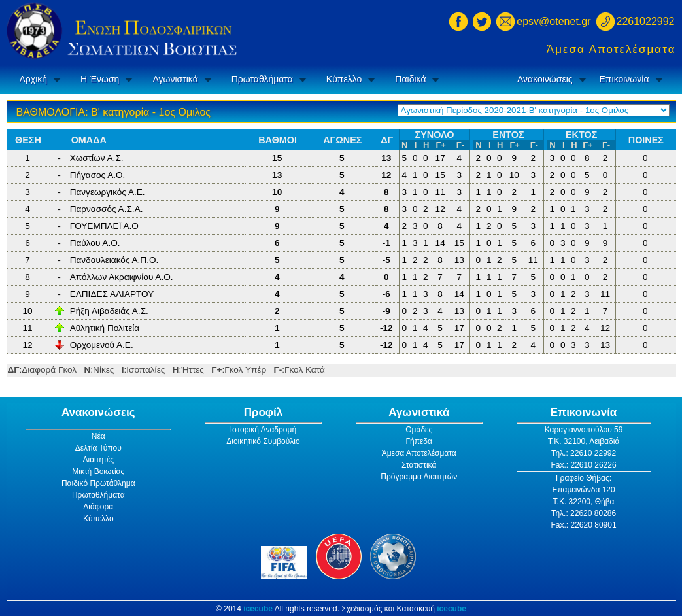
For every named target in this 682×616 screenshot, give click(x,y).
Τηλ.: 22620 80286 (584, 513)
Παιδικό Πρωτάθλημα (98, 483)
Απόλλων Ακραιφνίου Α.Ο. (122, 277)
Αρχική (34, 79)
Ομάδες (419, 430)
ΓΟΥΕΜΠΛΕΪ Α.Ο (104, 226)
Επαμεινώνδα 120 (583, 490)
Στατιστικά (419, 465)
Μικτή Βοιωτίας (98, 471)
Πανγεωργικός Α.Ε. (108, 192)
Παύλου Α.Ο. (95, 243)
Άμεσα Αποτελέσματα (611, 49)
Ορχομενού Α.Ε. (102, 345)
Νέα (98, 436)
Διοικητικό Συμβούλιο (263, 441)
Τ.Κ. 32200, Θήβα (584, 502)
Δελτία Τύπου (98, 448)
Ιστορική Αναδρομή (263, 430)
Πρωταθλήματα (262, 79)
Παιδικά (410, 79)
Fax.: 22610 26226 (584, 465)
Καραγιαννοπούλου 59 (584, 430)
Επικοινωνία (624, 79)
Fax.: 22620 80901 (584, 525)
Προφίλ (264, 412)
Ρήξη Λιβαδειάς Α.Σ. (109, 311)
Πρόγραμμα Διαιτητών (419, 477)
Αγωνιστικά (175, 79)
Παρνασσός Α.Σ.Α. (107, 209)
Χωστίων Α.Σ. (97, 158)
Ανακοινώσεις (545, 79)
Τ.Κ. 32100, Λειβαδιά (584, 441)
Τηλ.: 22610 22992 (584, 453)
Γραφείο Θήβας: (584, 478)
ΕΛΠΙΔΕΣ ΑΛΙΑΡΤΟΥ (112, 294)
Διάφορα (98, 507)
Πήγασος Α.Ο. (98, 175)
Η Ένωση (100, 79)
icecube (258, 609)
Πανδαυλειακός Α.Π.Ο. (114, 260)
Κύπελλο (344, 79)
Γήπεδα (419, 441)
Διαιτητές (98, 460)
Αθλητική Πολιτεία (105, 328)
